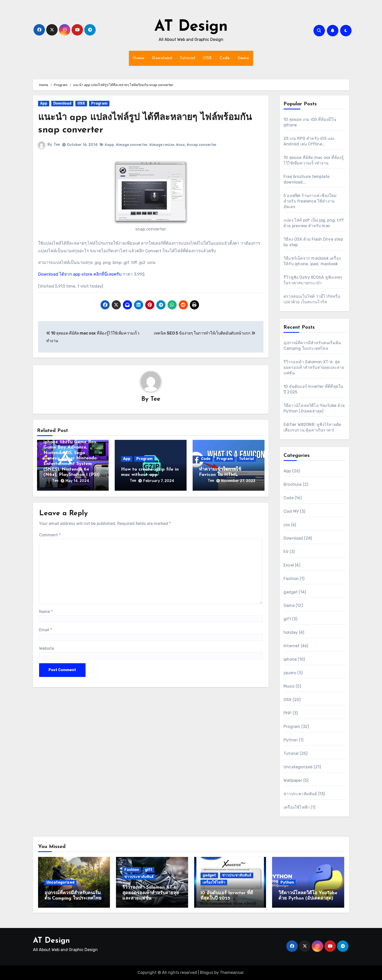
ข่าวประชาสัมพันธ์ (300, 794)
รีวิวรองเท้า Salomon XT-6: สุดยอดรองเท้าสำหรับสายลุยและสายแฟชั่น (314, 367)
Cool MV (291, 511)
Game (243, 58)
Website (47, 648)
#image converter (132, 145)
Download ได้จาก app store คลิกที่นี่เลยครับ (80, 274)
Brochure (293, 484)
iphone (290, 659)
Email (46, 630)
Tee (57, 145)
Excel (289, 565)
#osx (181, 145)
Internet (292, 646)
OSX (207, 58)
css (287, 525)
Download (162, 58)
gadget (291, 592)
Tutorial (187, 58)
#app (110, 145)
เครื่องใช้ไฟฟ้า (297, 807)
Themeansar (232, 973)
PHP (288, 713)
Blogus (207, 973)
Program (99, 103)
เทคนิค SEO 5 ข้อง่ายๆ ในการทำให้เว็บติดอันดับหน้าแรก (205, 333)
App (44, 103)
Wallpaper (293, 780)
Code (225, 58)
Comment (50, 535)
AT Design (191, 27)
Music (289, 686)
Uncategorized (298, 767)
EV (286, 552)
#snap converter (202, 145)
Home (139, 58)
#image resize (162, 145)
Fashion (291, 579)
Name (46, 612)
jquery (290, 673)
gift (287, 619)
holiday (291, 632)
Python (291, 740)
